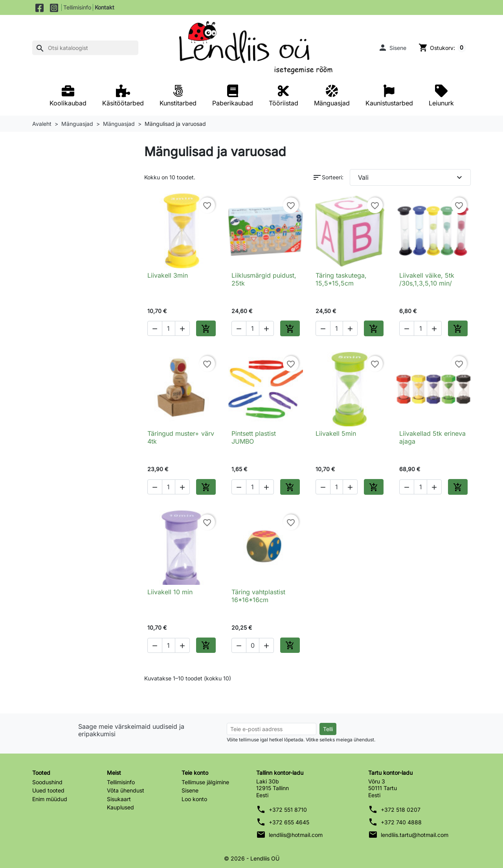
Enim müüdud (50, 799)
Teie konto (195, 773)
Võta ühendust (126, 790)
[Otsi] (85, 48)
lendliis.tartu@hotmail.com (415, 835)
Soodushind (47, 782)
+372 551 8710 (288, 810)
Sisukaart (119, 799)
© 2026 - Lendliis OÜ (252, 858)
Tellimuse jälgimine (205, 782)
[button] (392, 48)
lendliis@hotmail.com (296, 835)
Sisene (190, 790)
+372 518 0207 (401, 810)
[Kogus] (169, 328)
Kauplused (120, 807)
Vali (411, 177)
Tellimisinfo (77, 7)
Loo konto (194, 799)
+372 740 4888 (401, 822)
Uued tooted (48, 790)
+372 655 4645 (289, 822)
